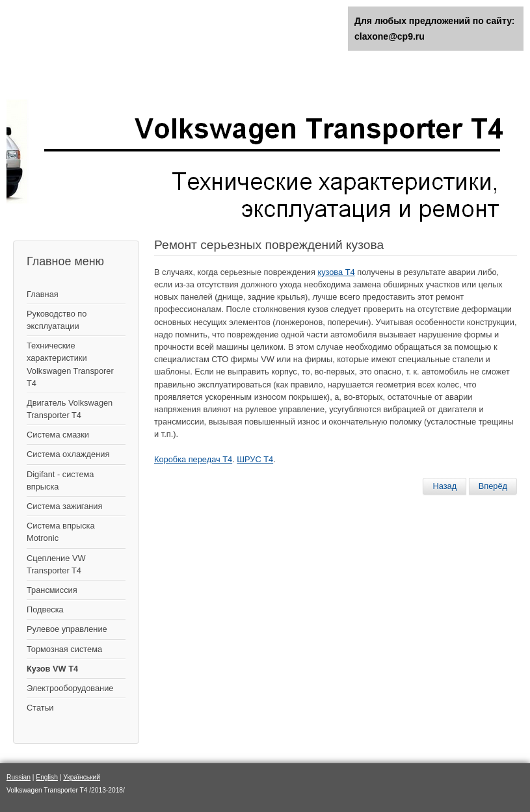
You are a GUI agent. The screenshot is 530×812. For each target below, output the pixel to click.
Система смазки (58, 435)
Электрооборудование (70, 688)
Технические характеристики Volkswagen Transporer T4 (70, 364)
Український (82, 777)
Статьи (40, 708)
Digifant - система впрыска (60, 480)
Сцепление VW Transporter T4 (56, 564)
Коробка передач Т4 (193, 459)
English (47, 777)
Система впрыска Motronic (61, 532)
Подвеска (45, 609)
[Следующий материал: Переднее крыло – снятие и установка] (493, 486)
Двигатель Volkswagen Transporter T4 (70, 409)
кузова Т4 (336, 272)
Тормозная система (64, 649)
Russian (19, 777)
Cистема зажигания (64, 506)
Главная (43, 294)
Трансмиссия (52, 590)
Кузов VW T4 (52, 669)
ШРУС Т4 (255, 459)
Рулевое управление (67, 629)
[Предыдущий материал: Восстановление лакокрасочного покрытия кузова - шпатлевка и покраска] (444, 486)
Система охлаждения (68, 454)
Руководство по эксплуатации (57, 320)
